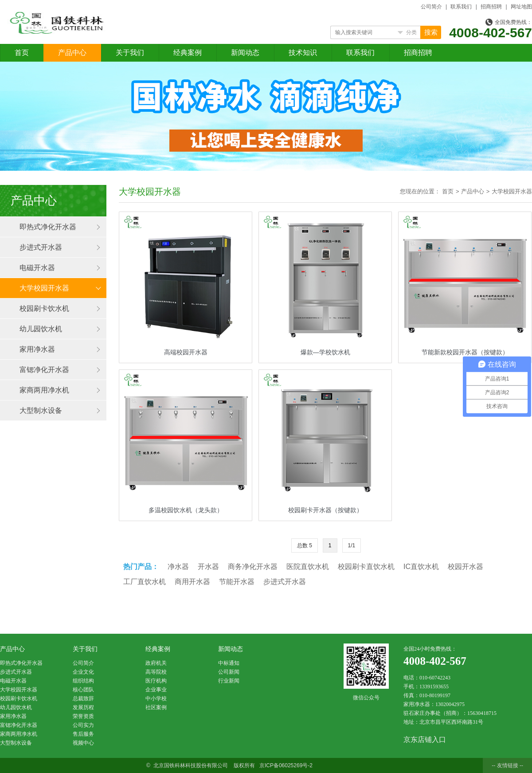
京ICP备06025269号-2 (286, 765)
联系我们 (461, 7)
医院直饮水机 (308, 567)
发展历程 (83, 707)
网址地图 (521, 7)
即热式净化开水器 (48, 227)
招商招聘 (491, 7)
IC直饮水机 (421, 567)
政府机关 (156, 663)
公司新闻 (229, 672)
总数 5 (305, 545)
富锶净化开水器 (44, 370)
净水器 (178, 567)
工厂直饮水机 (145, 582)
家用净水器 (37, 349)
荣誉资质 (83, 716)
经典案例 (188, 53)
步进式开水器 (41, 247)
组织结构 (83, 681)
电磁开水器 (37, 268)
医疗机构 (156, 681)
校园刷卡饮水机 (44, 308)
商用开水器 (192, 582)
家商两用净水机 (44, 390)
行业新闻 (229, 681)
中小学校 (156, 698)
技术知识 (303, 53)
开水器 (208, 567)
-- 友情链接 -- (507, 765)
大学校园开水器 (44, 288)
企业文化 (83, 672)
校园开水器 (465, 567)
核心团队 (83, 690)
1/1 (352, 545)
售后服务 (83, 734)
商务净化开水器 (253, 567)
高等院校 (156, 672)
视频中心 (83, 743)
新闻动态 (245, 53)
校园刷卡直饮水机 (366, 567)
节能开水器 (237, 582)
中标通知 (229, 663)
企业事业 (156, 690)
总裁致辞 (83, 698)
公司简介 (431, 7)
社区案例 (156, 707)
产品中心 (72, 53)
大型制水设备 (41, 410)
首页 (22, 53)
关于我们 (130, 53)
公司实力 (83, 725)
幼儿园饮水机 (41, 329)
